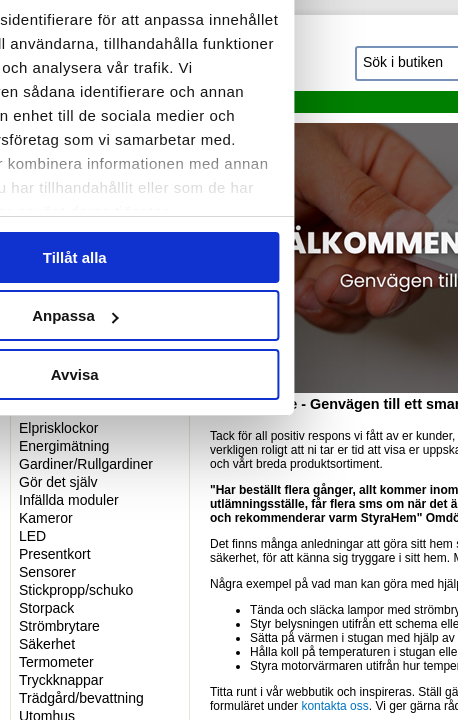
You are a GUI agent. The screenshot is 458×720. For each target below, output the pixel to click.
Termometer (56, 662)
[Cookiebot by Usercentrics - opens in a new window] (294, 52)
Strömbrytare (59, 626)
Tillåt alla (229, 451)
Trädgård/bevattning (81, 698)
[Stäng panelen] (426, 52)
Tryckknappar (61, 680)
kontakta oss (334, 706)
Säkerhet (47, 644)
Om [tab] (374, 111)
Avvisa (229, 568)
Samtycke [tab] (83, 111)
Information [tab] (229, 111)
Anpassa (229, 510)
